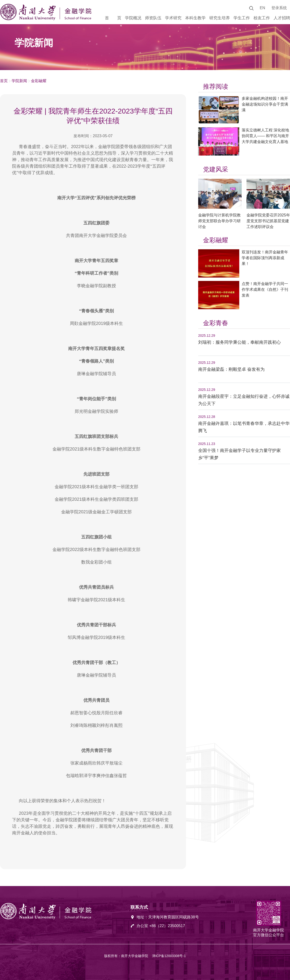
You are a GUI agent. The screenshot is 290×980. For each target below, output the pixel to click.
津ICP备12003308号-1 (169, 956)
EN (262, 8)
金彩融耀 (39, 81)
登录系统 (279, 8)
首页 (4, 81)
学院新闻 (19, 81)
